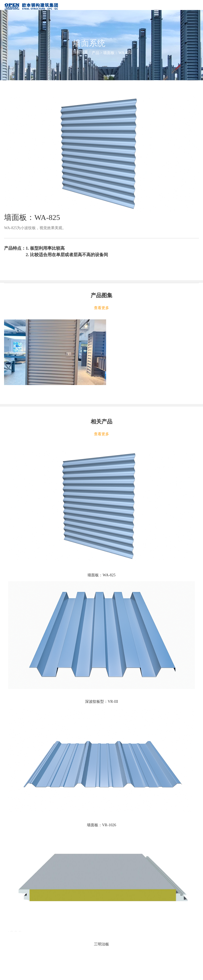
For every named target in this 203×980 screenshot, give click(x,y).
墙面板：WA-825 (101, 575)
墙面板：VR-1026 (101, 825)
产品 (96, 53)
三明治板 (101, 944)
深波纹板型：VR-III (101, 702)
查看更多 (101, 308)
